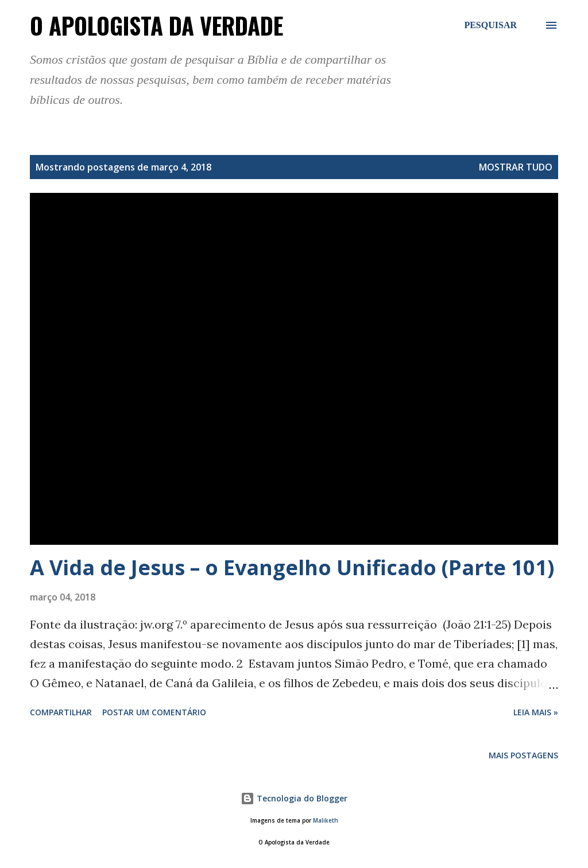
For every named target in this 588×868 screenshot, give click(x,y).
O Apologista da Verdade (156, 25)
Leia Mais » (536, 712)
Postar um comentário (154, 712)
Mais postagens (523, 755)
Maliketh (326, 821)
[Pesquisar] (490, 25)
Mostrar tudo (516, 167)
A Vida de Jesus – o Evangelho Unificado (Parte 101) (292, 567)
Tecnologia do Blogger (294, 798)
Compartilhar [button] (61, 712)
